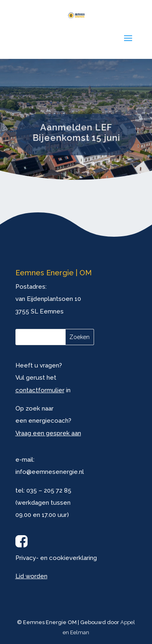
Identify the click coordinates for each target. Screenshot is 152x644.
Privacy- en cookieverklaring (56, 558)
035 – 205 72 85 (49, 491)
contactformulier (40, 390)
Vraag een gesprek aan (48, 433)
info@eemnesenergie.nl (50, 472)
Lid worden (31, 576)
